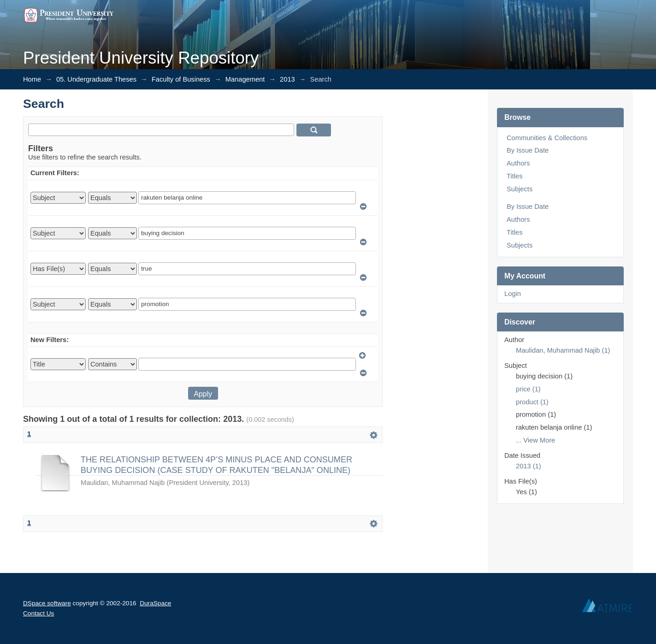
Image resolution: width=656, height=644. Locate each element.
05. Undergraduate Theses (96, 79)
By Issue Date (528, 150)
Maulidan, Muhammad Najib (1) (563, 350)
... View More (535, 440)
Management (245, 79)
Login (513, 294)
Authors (518, 163)
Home (32, 79)
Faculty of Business (181, 79)
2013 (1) (529, 466)
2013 (287, 79)
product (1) (532, 402)
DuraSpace (155, 603)
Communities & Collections (547, 138)
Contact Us (38, 613)
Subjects (520, 189)
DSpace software (47, 603)
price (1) (528, 389)
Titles (514, 176)
